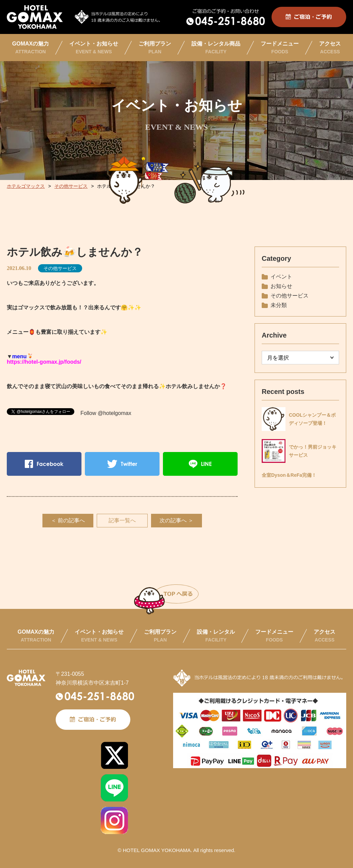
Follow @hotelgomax (106, 413)
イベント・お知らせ (94, 48)
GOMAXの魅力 (31, 48)
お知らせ (281, 286)
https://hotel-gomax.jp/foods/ (44, 362)
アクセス (330, 48)
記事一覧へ (122, 520)
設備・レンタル (216, 636)
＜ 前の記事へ (68, 520)
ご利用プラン (155, 48)
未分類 (279, 305)
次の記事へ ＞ (176, 520)
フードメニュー (280, 48)
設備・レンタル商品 (216, 48)
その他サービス (60, 268)
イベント (281, 277)
